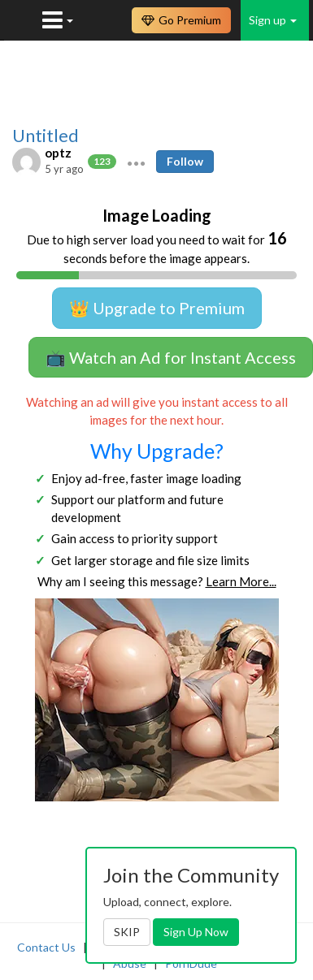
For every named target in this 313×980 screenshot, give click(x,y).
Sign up (273, 20)
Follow (185, 161)
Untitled (46, 136)
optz (58, 153)
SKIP (127, 932)
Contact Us (46, 947)
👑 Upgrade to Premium (157, 308)
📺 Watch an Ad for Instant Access (171, 357)
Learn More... (241, 581)
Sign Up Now (196, 932)
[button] (136, 162)
